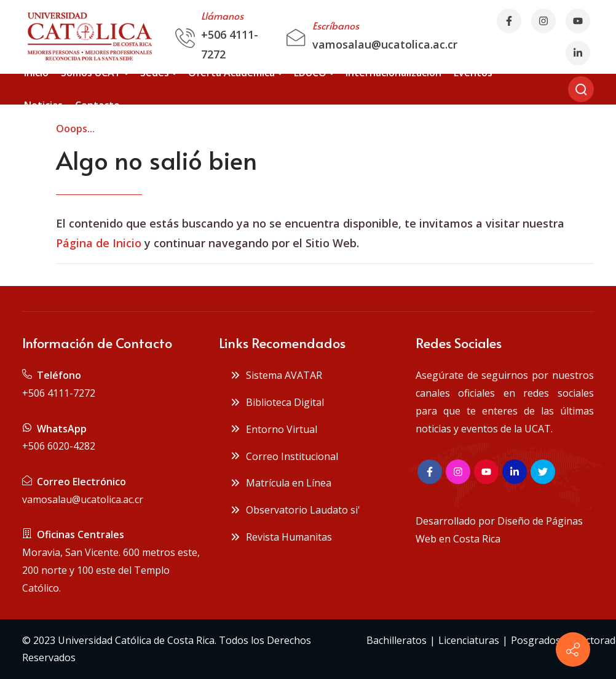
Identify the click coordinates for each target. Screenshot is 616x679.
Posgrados (536, 640)
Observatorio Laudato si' (295, 510)
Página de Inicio (99, 243)
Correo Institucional (284, 456)
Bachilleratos (397, 640)
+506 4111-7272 (59, 393)
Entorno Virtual (274, 429)
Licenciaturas (469, 640)
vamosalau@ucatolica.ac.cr (385, 44)
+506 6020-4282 (59, 446)
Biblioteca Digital (277, 402)
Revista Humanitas (281, 537)
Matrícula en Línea (281, 483)
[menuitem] (36, 73)
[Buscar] (581, 89)
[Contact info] (573, 649)
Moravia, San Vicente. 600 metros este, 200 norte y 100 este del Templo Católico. (111, 570)
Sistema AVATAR (276, 375)
